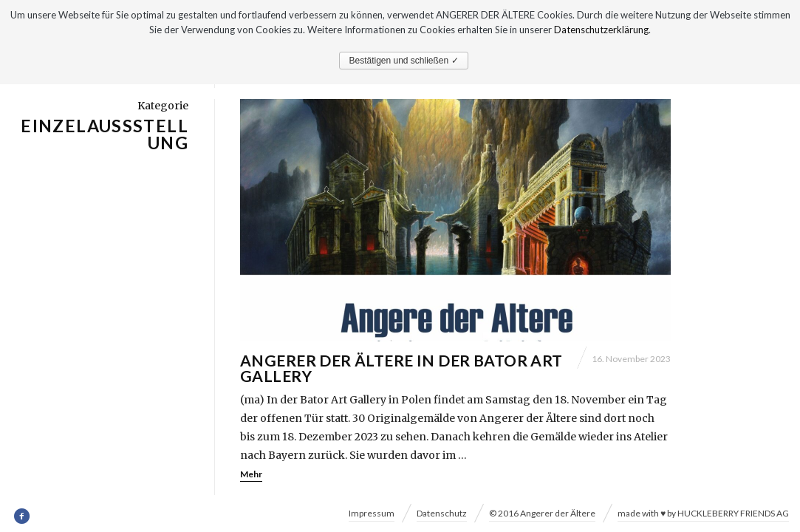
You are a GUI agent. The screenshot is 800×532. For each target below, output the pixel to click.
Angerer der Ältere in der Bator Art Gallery (401, 369)
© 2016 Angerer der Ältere (542, 513)
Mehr (251, 475)
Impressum (372, 513)
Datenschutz (442, 513)
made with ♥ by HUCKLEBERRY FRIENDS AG (703, 513)
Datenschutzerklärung (601, 30)
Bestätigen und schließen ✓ (403, 61)
